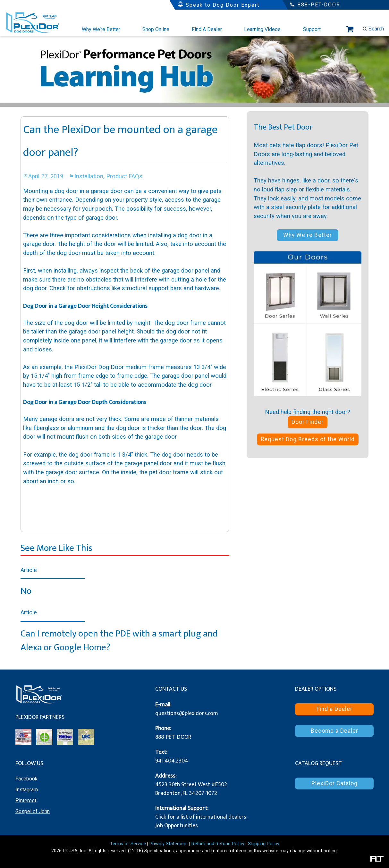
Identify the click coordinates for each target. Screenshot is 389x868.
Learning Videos (262, 29)
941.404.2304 (172, 761)
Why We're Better (308, 235)
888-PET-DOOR (173, 737)
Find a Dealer (334, 709)
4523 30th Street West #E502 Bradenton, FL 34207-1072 (191, 789)
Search (373, 29)
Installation (89, 176)
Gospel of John (33, 811)
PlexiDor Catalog (334, 783)
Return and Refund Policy (218, 844)
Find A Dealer (207, 29)
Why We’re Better (101, 29)
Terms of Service (128, 844)
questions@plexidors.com (187, 713)
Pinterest (26, 801)
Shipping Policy (264, 844)
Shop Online (156, 29)
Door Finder (308, 422)
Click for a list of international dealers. (201, 817)
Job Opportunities (177, 826)
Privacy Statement (169, 844)
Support (312, 29)
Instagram (27, 790)
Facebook (26, 779)
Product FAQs (124, 176)
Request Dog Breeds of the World (308, 439)
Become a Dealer (334, 731)
